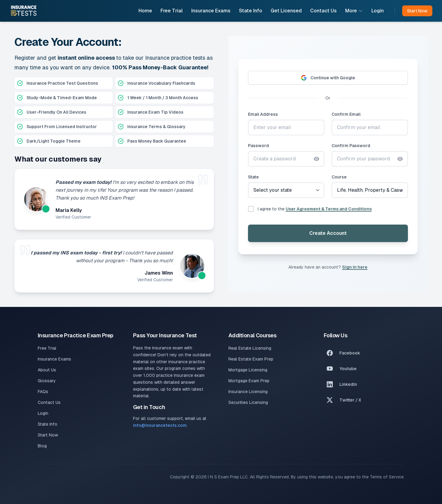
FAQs (43, 392)
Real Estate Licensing (250, 348)
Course (339, 177)
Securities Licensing (248, 402)
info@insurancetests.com (160, 425)
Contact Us (323, 11)
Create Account (328, 233)
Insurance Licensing (248, 392)
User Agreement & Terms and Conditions (329, 209)
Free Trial (172, 11)
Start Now (48, 435)
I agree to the (315, 209)
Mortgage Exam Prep (249, 381)
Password (258, 146)
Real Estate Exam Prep (251, 359)
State (253, 177)
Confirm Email (346, 114)
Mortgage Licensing (248, 370)
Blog (42, 446)
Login (378, 11)
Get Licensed (286, 11)
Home (145, 11)
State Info (251, 11)
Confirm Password (351, 146)
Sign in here (355, 267)
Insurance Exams (211, 11)
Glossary (47, 381)
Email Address (263, 114)
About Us (47, 370)
